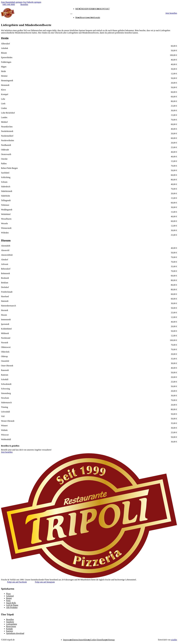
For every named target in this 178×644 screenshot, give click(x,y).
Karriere (10, 631)
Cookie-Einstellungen (99, 640)
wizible (174, 640)
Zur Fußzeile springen (32, 2)
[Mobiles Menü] (71, 14)
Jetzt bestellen (171, 13)
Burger (9, 598)
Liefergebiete (12, 624)
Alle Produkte (12, 607)
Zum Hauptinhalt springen (12, 2)
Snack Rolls (11, 603)
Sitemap (111, 640)
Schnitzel (10, 596)
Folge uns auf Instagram (45, 582)
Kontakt (105, 9)
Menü (78, 9)
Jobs (97, 9)
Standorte (10, 622)
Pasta (8, 601)
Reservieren (88, 9)
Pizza (8, 594)
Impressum (68, 640)
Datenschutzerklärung (81, 640)
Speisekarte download (15, 633)
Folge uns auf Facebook (17, 582)
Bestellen (10, 619)
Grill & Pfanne (12, 605)
